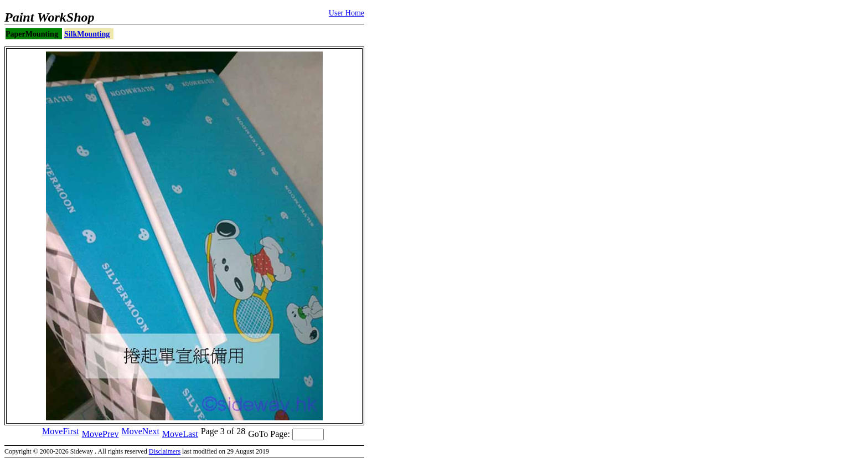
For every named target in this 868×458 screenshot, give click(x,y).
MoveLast (180, 434)
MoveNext (140, 431)
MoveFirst (61, 431)
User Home (347, 13)
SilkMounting (87, 34)
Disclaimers (165, 451)
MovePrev (100, 434)
